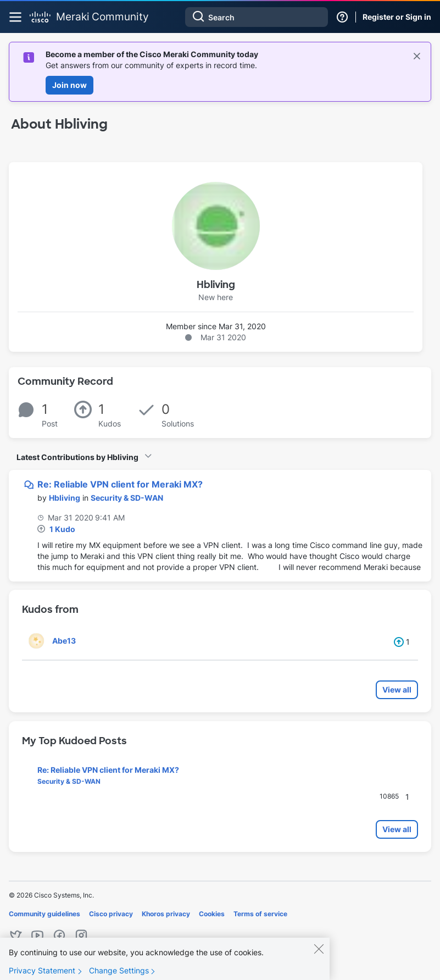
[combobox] (257, 17)
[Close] (319, 954)
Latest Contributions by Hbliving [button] (77, 457)
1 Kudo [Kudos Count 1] (62, 529)
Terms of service (260, 914)
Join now (69, 85)
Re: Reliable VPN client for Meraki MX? (120, 484)
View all (397, 690)
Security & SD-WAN (127, 498)
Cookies (212, 914)
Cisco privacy (111, 914)
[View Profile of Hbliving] (65, 498)
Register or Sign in (397, 17)
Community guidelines (44, 914)
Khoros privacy (166, 914)
